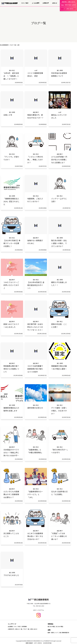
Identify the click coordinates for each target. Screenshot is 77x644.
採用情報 (24, 626)
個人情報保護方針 (64, 633)
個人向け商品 (51, 626)
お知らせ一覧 (18, 629)
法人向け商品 (60, 626)
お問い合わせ (34, 629)
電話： (68, 5)
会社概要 (15, 3)
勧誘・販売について (53, 633)
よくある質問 (36, 3)
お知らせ (55, 3)
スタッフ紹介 (25, 3)
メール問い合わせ (68, 9)
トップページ (12, 624)
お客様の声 (46, 3)
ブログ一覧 (26, 629)
